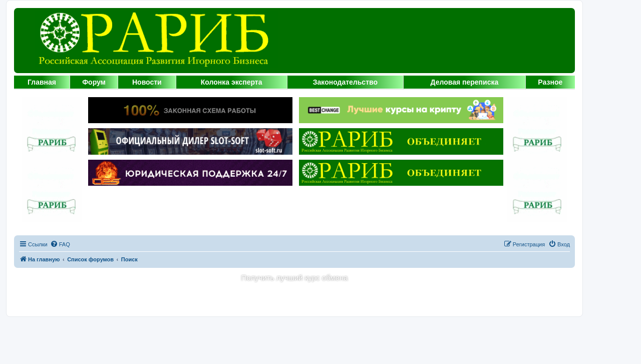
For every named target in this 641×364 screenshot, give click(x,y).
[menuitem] (60, 244)
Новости (147, 82)
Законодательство (345, 82)
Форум (94, 82)
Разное (550, 82)
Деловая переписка (465, 82)
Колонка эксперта (232, 82)
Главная (42, 82)
